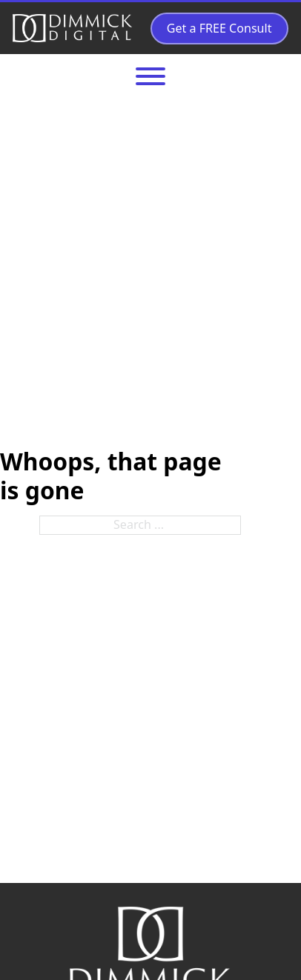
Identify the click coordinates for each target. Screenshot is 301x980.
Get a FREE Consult (219, 28)
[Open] (150, 76)
